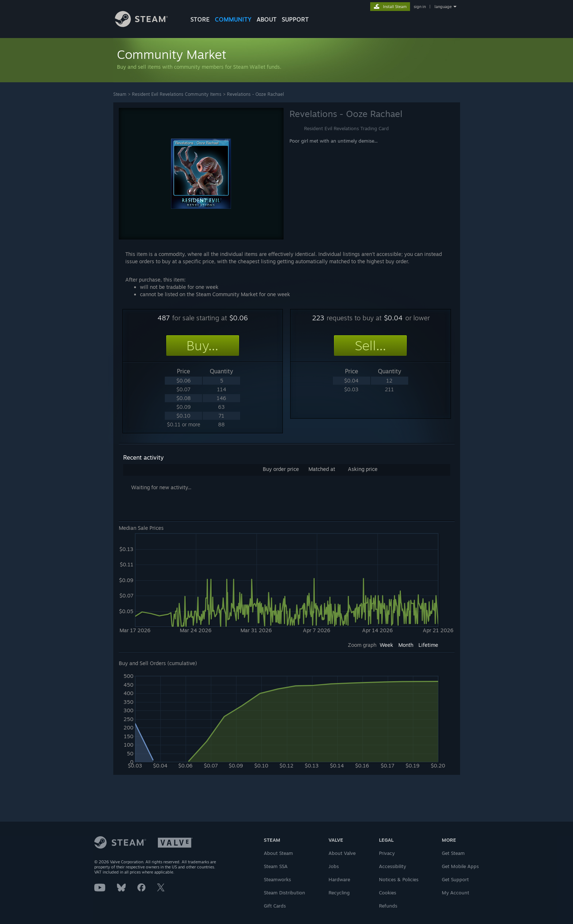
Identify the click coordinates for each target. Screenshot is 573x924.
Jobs (334, 866)
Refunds (388, 906)
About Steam (278, 853)
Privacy (387, 853)
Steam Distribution (284, 893)
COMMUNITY (233, 19)
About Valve (342, 853)
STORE (200, 19)
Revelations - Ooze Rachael (255, 94)
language (443, 7)
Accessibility (392, 866)
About (267, 19)
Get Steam (453, 853)
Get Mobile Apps (460, 866)
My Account (456, 893)
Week (386, 645)
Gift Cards (275, 906)
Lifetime (428, 645)
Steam (120, 94)
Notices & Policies (399, 879)
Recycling (339, 893)
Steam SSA (276, 866)
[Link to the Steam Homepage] (147, 25)
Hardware (339, 879)
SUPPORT (295, 19)
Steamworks (277, 879)
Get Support (455, 879)
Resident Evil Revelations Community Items (177, 94)
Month (406, 645)
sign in (420, 7)
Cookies (388, 893)
